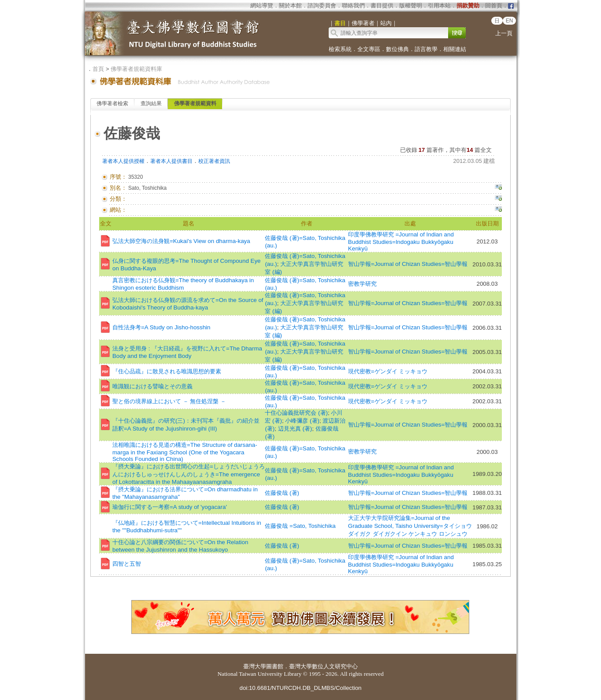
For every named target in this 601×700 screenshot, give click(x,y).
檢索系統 (340, 49)
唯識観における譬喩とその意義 (152, 386)
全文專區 (369, 49)
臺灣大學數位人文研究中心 (323, 666)
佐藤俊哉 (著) (282, 493)
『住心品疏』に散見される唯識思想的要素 (167, 371)
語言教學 (426, 49)
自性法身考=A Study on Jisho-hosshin (161, 327)
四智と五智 (127, 564)
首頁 (98, 69)
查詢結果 (151, 103)
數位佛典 (397, 49)
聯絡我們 (353, 6)
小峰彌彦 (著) (302, 421)
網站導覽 (262, 6)
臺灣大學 (255, 666)
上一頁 (504, 33)
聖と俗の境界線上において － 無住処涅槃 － (169, 401)
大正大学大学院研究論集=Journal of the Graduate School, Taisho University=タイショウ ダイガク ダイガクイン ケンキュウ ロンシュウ (410, 526)
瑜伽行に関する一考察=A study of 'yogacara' (170, 507)
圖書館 (275, 666)
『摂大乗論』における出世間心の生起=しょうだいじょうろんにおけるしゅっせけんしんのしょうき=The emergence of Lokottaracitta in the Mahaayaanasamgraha (189, 474)
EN (510, 21)
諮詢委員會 (322, 6)
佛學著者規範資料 (195, 103)
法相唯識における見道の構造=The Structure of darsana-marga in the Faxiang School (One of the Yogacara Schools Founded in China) (185, 452)
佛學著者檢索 (112, 103)
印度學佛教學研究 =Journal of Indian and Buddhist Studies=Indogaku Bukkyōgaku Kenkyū (401, 241)
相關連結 (455, 49)
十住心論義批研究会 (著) (296, 413)
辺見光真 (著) (295, 429)
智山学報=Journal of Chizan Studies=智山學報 (408, 264)
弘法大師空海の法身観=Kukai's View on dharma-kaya (181, 241)
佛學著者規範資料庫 (136, 69)
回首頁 (494, 6)
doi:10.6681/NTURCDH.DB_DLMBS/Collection (300, 688)
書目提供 (382, 6)
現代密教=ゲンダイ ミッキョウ (388, 371)
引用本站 (439, 6)
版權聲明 (411, 6)
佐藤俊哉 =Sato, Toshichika (300, 526)
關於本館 (290, 6)
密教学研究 (362, 284)
